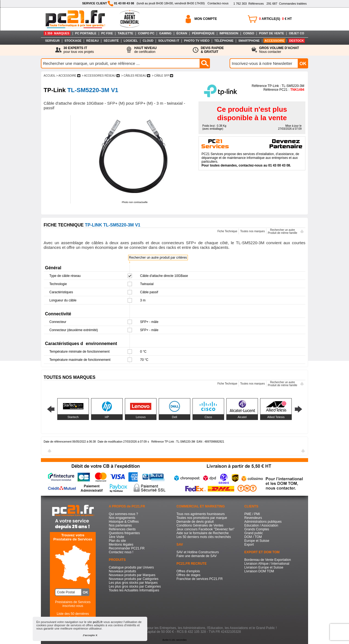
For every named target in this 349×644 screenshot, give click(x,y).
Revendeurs (253, 518)
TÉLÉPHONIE (224, 41)
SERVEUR (52, 41)
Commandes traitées (286, 4)
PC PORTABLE (86, 33)
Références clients (122, 529)
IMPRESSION (229, 33)
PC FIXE (107, 33)
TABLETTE (126, 33)
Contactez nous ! (121, 552)
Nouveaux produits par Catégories (134, 579)
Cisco (208, 417)
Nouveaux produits (122, 571)
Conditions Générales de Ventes (200, 525)
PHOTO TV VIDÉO (197, 41)
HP (107, 417)
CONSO (249, 33)
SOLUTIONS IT (169, 41)
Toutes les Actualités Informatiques (134, 590)
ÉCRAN (182, 33)
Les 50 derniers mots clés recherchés (204, 537)
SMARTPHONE (249, 41)
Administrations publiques (263, 522)
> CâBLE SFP (163, 76)
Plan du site (117, 541)
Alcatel (242, 417)
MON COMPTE (206, 19)
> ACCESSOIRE (68, 76)
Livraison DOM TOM (259, 571)
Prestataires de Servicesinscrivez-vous (73, 604)
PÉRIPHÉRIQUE (203, 33)
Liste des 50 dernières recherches (73, 616)
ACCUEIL (49, 76)
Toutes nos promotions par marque (202, 518)
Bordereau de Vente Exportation (268, 560)
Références (249, 4)
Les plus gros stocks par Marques (133, 583)
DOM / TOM (253, 537)
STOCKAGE (73, 41)
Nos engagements (122, 518)
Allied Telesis (276, 417)
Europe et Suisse (257, 541)
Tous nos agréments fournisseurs (201, 514)
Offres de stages (188, 575)
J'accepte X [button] (90, 635)
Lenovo (141, 417)
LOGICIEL (131, 41)
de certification (145, 50)
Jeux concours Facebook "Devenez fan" (205, 529)
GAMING (165, 33)
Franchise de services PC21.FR (199, 579)
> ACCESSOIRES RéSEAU (101, 76)
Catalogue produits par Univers (131, 567)
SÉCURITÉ (111, 41)
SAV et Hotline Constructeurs (198, 552)
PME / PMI (252, 514)
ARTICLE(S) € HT (275, 19)
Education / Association (261, 525)
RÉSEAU (92, 41)
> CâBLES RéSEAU (136, 76)
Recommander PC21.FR (127, 548)
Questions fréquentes (124, 533)
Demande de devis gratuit (195, 522)
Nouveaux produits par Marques (132, 575)
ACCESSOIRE (274, 41)
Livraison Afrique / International (267, 564)
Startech (73, 417)
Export (249, 545)
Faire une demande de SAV (196, 556)
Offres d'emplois (188, 571)
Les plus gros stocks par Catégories (135, 586)
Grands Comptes (257, 529)
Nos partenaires (120, 525)
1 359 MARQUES (57, 33)
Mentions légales (121, 545)
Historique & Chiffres (124, 522)
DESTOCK (297, 41)
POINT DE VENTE (272, 33)
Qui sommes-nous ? (123, 514)
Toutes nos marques (252, 231)
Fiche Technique (227, 231)
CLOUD (148, 41)
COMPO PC (146, 33)
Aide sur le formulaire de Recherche (202, 533)
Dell (175, 417)
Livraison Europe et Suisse (264, 567)
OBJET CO (296, 33)
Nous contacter (279, 50)
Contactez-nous (218, 3)
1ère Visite (116, 537)
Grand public (254, 533)
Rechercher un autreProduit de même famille (282, 231)
